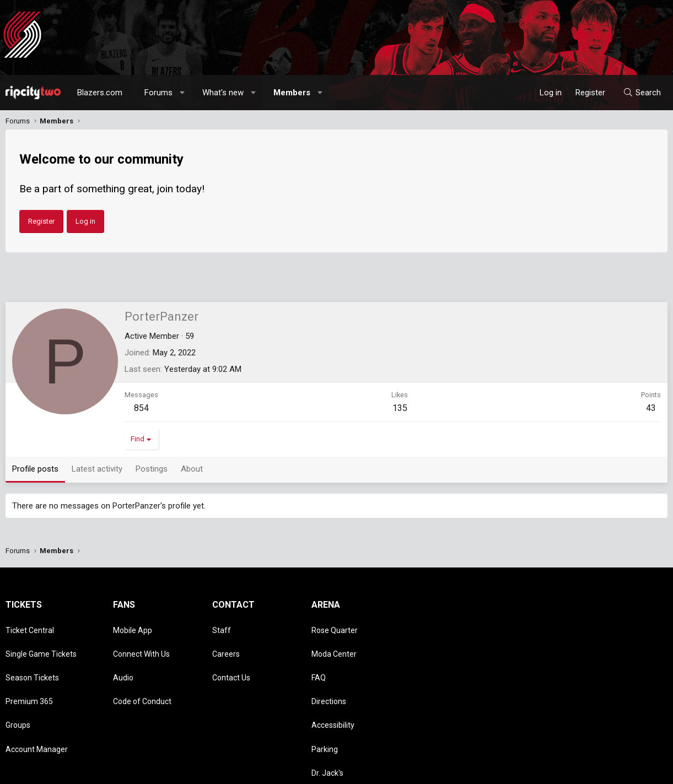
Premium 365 (29, 674)
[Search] (642, 93)
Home (638, 770)
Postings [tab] (152, 469)
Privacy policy (580, 770)
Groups (18, 689)
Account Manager (37, 705)
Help (615, 770)
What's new (223, 93)
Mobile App (133, 626)
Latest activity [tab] (97, 469)
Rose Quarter (335, 626)
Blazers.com (100, 93)
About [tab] (192, 469)
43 (651, 408)
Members (292, 93)
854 (141, 408)
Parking (325, 705)
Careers (226, 642)
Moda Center (334, 642)
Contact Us (231, 658)
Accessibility (333, 689)
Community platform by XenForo (97, 770)
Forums (158, 93)
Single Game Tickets (41, 642)
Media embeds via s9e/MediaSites (246, 770)
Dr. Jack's (327, 721)
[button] (183, 93)
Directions (329, 674)
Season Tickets (32, 658)
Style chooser (416, 770)
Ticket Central (30, 626)
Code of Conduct (142, 674)
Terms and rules (526, 770)
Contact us (477, 770)
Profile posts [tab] (35, 469)
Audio (123, 658)
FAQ (319, 658)
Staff (222, 626)
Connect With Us (141, 642)
